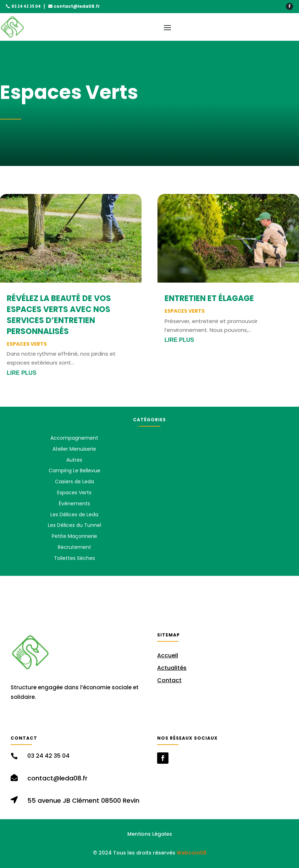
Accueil (168, 655)
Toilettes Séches (74, 558)
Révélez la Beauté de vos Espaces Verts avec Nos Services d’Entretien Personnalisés (59, 315)
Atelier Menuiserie (74, 449)
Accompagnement (74, 438)
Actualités (172, 668)
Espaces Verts (27, 344)
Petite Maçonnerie (74, 536)
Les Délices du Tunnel (74, 525)
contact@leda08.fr (77, 6)
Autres (74, 460)
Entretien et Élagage (209, 298)
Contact (169, 680)
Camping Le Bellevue (74, 471)
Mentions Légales (150, 834)
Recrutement (74, 547)
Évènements (74, 503)
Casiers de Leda (74, 482)
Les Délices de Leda (74, 514)
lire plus (22, 373)
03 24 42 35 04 (26, 6)
